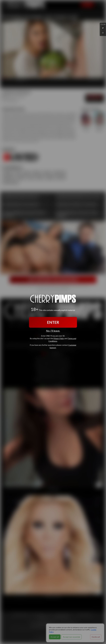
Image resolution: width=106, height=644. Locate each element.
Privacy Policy (59, 338)
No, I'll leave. (53, 331)
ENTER (53, 322)
